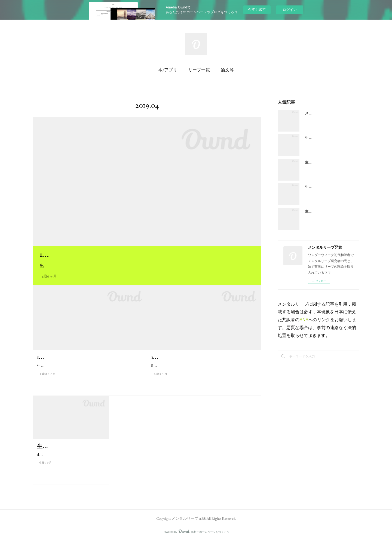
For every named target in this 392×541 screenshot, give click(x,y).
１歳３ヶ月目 (47, 381)
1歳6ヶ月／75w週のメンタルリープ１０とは (109, 254)
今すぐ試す (257, 9)
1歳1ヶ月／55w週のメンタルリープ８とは (201, 357)
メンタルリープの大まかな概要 (332, 113)
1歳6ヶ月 (49, 276)
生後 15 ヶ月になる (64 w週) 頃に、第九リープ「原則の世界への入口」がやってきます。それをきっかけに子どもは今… (88, 369)
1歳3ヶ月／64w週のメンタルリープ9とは (85, 357)
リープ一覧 (199, 70)
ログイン (290, 10)
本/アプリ (168, 70)
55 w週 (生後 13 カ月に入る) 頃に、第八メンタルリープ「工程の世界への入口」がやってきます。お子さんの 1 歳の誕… (203, 369)
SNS (304, 320)
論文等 (227, 70)
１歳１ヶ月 (160, 381)
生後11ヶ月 (45, 478)
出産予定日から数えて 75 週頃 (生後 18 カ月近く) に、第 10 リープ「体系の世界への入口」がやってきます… (147, 266)
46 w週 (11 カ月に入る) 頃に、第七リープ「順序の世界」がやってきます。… (71, 467)
